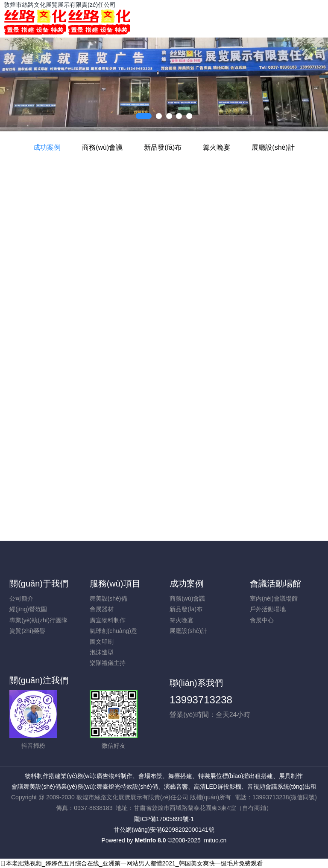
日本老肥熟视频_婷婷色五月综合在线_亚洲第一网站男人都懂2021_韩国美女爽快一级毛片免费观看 (131, 863)
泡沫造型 (102, 652)
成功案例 (47, 147)
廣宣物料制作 (108, 620)
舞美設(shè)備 (108, 598)
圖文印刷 (102, 642)
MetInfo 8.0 (150, 840)
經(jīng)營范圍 (28, 609)
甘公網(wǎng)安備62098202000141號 (164, 830)
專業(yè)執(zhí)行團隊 (38, 620)
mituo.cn (215, 840)
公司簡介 (21, 598)
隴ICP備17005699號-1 (164, 819)
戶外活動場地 (268, 609)
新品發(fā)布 (163, 147)
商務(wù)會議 (102, 147)
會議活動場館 (275, 584)
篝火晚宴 (217, 147)
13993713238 (201, 700)
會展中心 (262, 620)
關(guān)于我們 (39, 584)
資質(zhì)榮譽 (27, 631)
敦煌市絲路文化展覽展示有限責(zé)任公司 (60, 5)
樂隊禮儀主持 (108, 663)
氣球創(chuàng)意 (113, 631)
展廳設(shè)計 (273, 147)
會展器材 (102, 609)
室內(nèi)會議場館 (274, 598)
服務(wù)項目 (115, 584)
